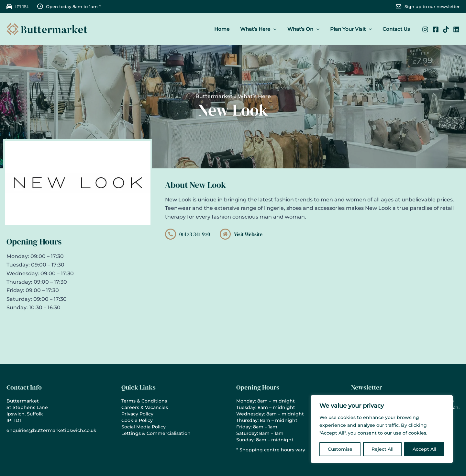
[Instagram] (425, 29)
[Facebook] (436, 29)
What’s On (306, 29)
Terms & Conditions (144, 401)
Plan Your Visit (353, 29)
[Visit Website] (225, 234)
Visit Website (248, 234)
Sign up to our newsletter (432, 6)
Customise (340, 449)
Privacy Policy (137, 414)
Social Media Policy (144, 427)
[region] (382, 429)
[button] (277, 29)
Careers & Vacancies (145, 407)
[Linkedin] (456, 29)
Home (227, 29)
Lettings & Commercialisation (156, 433)
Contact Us (397, 29)
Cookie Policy (137, 420)
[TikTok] (446, 29)
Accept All (424, 449)
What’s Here (262, 29)
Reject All (383, 449)
